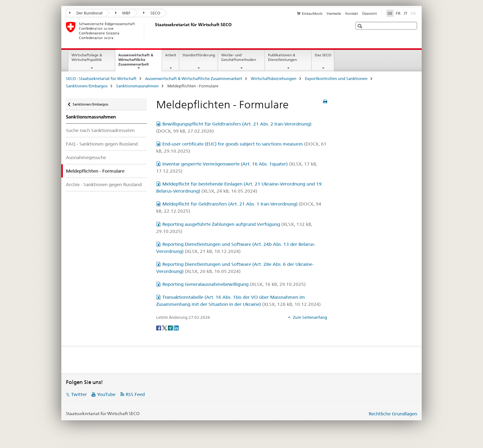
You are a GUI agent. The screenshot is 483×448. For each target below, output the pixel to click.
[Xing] (171, 328)
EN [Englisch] (414, 13)
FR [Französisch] (398, 13)
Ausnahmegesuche (86, 157)
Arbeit (171, 55)
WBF (123, 13)
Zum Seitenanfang (310, 317)
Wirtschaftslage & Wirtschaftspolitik (87, 57)
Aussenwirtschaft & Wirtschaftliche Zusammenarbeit (140, 62)
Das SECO (323, 55)
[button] (361, 26)
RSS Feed (135, 394)
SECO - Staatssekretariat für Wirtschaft (101, 78)
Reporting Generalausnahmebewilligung (234, 284)
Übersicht (369, 14)
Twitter (79, 394)
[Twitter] (165, 328)
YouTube (106, 394)
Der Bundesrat (86, 13)
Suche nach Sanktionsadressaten (100, 130)
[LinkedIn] (176, 328)
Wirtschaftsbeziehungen (274, 78)
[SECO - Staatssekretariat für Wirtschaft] (154, 30)
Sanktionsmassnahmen (137, 86)
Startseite (334, 14)
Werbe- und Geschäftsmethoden (239, 57)
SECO (152, 13)
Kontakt (352, 14)
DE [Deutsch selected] (390, 13)
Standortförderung (199, 55)
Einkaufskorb (312, 14)
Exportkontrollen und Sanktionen (336, 78)
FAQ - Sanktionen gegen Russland (102, 144)
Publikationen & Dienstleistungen (282, 57)
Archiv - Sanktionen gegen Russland (104, 184)
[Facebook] (159, 328)
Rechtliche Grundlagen (393, 414)
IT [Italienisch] (406, 13)
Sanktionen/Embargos (87, 86)
